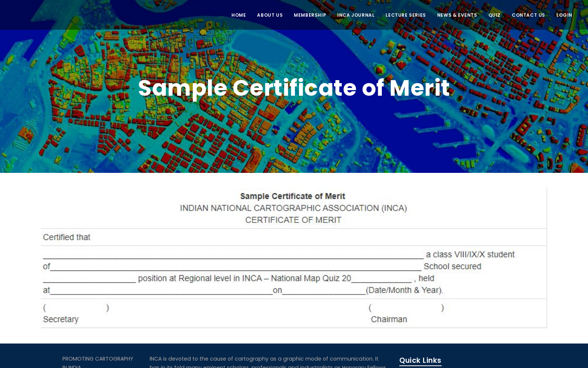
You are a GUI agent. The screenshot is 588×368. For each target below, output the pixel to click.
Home (239, 15)
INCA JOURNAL (356, 15)
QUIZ (495, 15)
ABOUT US (270, 15)
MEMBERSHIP (310, 15)
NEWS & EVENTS (457, 15)
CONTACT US (529, 15)
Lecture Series (406, 15)
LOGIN (564, 15)
